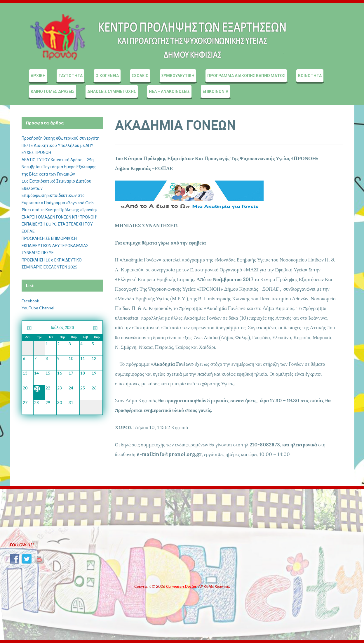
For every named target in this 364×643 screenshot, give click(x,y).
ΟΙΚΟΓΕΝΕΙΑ (107, 76)
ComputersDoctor (181, 586)
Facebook (30, 301)
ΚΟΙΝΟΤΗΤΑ (310, 76)
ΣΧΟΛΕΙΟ (140, 76)
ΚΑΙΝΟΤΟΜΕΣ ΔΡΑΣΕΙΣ (53, 91)
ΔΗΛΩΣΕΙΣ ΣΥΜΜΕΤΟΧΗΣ (112, 91)
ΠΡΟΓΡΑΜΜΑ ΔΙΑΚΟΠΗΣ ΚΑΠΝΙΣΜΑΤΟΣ (246, 76)
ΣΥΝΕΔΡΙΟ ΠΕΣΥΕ (38, 253)
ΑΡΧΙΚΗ (38, 76)
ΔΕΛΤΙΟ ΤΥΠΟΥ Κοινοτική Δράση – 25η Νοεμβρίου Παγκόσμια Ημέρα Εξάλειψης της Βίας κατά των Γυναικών (59, 167)
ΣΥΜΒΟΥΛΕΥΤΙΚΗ (178, 76)
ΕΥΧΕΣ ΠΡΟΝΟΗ (36, 152)
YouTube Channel (38, 308)
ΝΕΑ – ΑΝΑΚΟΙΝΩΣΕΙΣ (169, 91)
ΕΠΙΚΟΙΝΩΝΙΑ (215, 91)
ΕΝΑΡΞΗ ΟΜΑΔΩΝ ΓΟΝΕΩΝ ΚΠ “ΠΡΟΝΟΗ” (60, 217)
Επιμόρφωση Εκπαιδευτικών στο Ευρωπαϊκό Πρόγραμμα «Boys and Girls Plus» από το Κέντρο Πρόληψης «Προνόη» (60, 202)
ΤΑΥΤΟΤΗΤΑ (70, 76)
